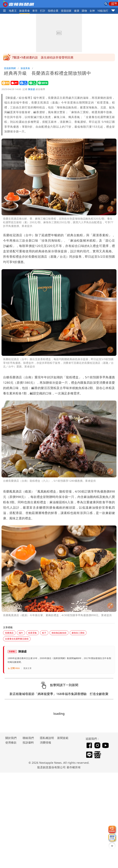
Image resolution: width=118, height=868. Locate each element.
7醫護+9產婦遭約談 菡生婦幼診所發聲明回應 (43, 57)
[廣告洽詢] (112, 838)
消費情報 (46, 742)
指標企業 (53, 11)
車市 (35, 11)
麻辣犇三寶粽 (78, 633)
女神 (92, 11)
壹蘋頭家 (66, 11)
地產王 (13, 11)
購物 (84, 11)
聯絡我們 (28, 738)
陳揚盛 (31, 89)
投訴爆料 (28, 742)
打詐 (43, 11)
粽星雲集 (33, 633)
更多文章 (28, 668)
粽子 (44, 633)
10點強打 (103, 11)
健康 (77, 11)
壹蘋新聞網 (10, 68)
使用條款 (11, 742)
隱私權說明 (46, 738)
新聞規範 (63, 738)
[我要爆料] (112, 829)
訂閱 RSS (14, 668)
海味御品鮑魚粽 (59, 633)
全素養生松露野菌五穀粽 (17, 639)
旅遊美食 (25, 11)
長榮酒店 (9, 633)
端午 (21, 633)
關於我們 (11, 738)
